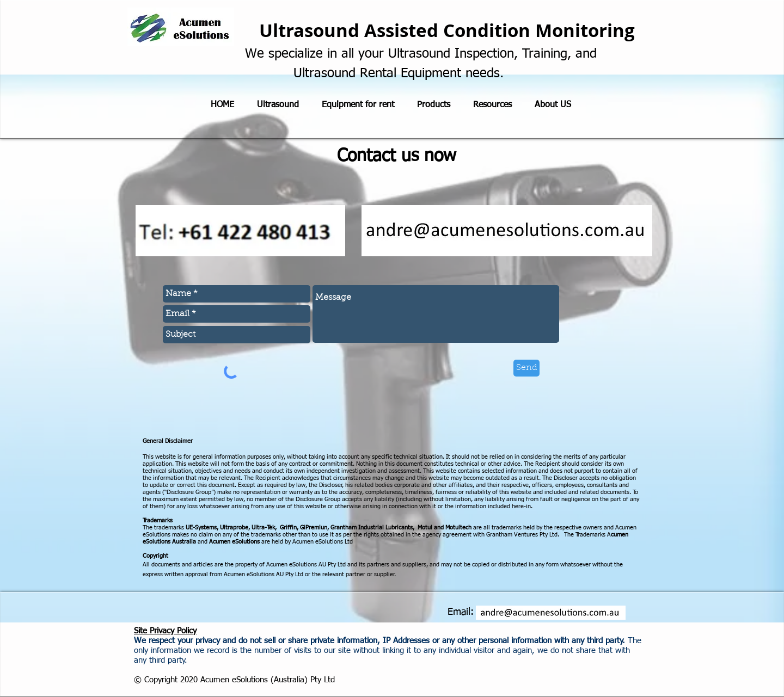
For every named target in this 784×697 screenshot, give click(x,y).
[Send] (526, 368)
